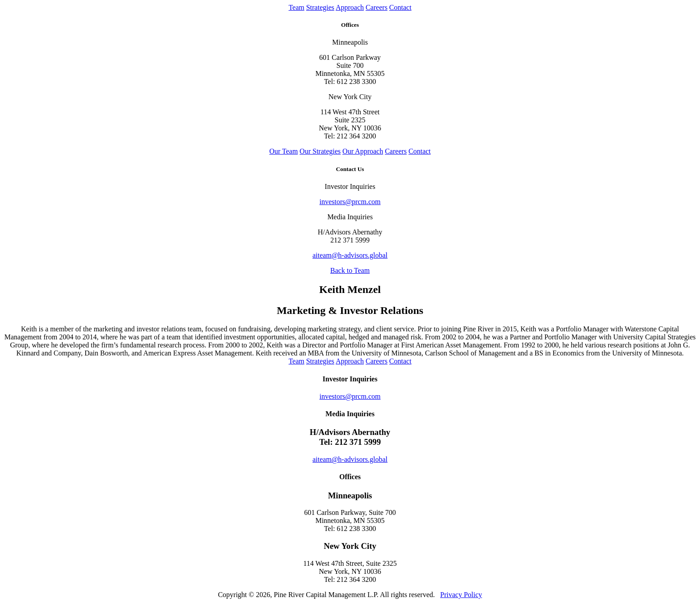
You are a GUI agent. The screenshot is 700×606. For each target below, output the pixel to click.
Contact (400, 7)
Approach (350, 7)
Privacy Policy (461, 595)
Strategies (320, 7)
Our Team (283, 151)
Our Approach (363, 151)
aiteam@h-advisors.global (350, 255)
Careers (377, 7)
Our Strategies (320, 151)
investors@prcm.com (350, 202)
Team (296, 7)
